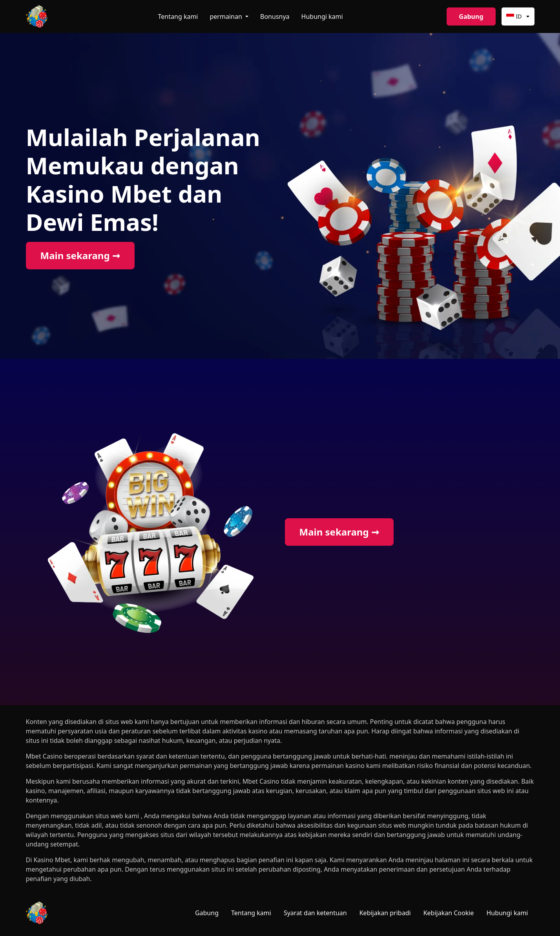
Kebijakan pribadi (385, 913)
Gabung (471, 16)
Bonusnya (275, 16)
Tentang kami (178, 16)
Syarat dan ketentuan (315, 913)
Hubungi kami (322, 16)
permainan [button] (227, 16)
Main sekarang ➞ (80, 255)
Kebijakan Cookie (449, 913)
